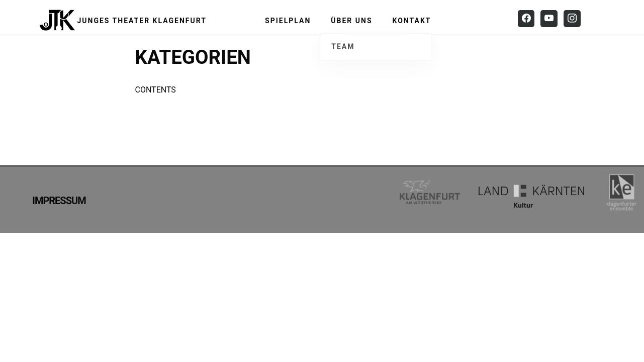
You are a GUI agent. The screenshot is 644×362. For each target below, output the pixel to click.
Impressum (59, 201)
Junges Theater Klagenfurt (142, 21)
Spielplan (288, 21)
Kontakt (412, 21)
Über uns (351, 21)
